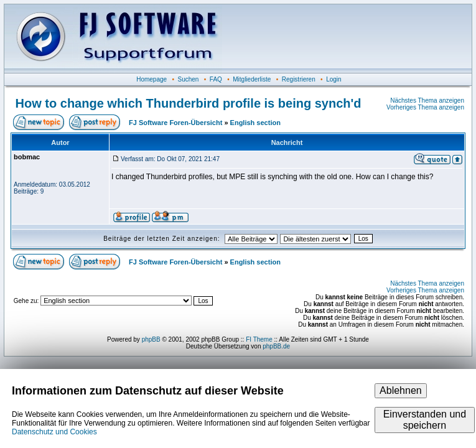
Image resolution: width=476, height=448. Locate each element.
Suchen (189, 79)
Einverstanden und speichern (425, 420)
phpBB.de (276, 346)
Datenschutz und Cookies (54, 432)
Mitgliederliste (252, 79)
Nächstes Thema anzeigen (427, 100)
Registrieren (299, 79)
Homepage (152, 79)
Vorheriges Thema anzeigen (425, 107)
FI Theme (259, 339)
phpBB (151, 339)
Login (334, 79)
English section (255, 123)
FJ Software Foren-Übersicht (175, 123)
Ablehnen (401, 390)
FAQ (216, 79)
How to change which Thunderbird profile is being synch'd (189, 103)
